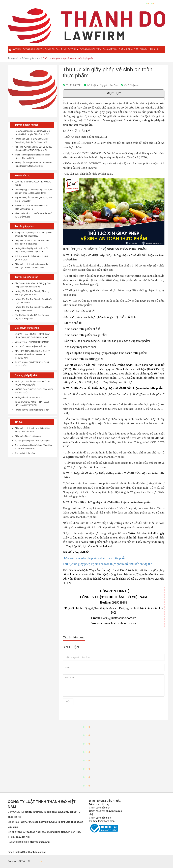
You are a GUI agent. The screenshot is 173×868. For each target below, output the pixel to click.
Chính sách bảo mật (100, 808)
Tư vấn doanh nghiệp (33, 49)
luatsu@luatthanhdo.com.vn (119, 618)
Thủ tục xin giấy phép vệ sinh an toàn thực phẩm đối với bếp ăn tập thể (107, 564)
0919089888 (119, 602)
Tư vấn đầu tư (52, 49)
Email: (27, 852)
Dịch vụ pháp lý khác (137, 49)
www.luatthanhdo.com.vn (120, 623)
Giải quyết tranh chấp (114, 49)
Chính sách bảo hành (100, 818)
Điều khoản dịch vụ (99, 804)
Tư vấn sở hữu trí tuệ (91, 49)
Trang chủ (13, 58)
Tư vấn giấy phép (70, 49)
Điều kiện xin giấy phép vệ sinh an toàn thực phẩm (94, 558)
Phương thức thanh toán (102, 821)
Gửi (68, 702)
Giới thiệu (17, 49)
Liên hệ (152, 49)
